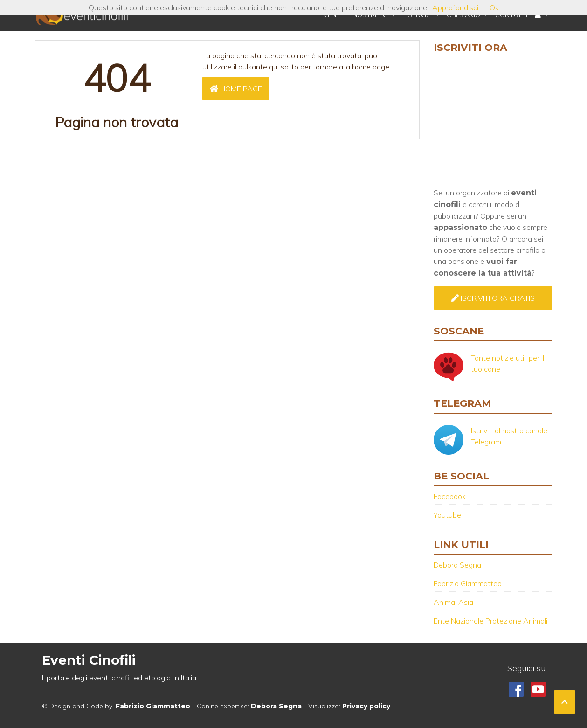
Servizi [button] (421, 15)
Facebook (450, 496)
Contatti (511, 15)
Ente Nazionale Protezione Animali (490, 621)
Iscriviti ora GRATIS (493, 298)
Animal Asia (453, 602)
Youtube (447, 515)
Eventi (331, 15)
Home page (236, 89)
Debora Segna (457, 565)
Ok (494, 7)
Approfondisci (455, 7)
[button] (542, 15)
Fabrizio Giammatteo (468, 583)
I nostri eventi (375, 15)
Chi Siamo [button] (464, 15)
